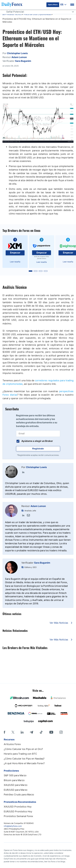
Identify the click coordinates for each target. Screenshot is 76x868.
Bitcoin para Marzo (14, 780)
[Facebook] (4, 732)
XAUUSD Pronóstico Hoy (18, 807)
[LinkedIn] (22, 732)
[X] (13, 732)
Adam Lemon (38, 506)
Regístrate (38, 449)
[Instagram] (61, 732)
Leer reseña (15, 262)
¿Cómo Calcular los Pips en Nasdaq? (24, 759)
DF (4, 15)
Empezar (15, 253)
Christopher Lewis (36, 467)
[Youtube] (51, 732)
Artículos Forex (12, 744)
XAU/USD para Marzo (16, 785)
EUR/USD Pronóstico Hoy (18, 811)
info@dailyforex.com (13, 826)
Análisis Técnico (14, 14)
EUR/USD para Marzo (16, 790)
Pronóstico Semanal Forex (18, 816)
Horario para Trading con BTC (20, 754)
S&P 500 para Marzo (15, 775)
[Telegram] (31, 732)
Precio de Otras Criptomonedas (37, 14)
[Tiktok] (41, 732)
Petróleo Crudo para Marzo (19, 795)
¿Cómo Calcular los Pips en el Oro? (23, 749)
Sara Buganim (42, 563)
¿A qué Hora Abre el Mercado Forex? (24, 763)
